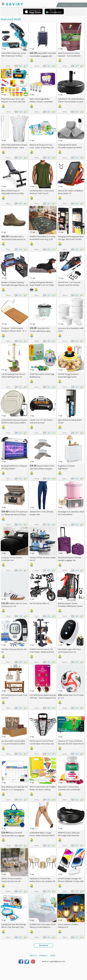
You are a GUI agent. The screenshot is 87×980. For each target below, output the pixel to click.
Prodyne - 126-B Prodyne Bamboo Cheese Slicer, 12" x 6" (14, 331)
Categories (77, 5)
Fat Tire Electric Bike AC (40, 603)
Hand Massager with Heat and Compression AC (69, 651)
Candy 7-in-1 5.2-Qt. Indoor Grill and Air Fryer (41, 421)
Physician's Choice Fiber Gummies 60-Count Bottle (69, 788)
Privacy (43, 955)
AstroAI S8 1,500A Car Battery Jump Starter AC (71, 192)
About (33, 955)
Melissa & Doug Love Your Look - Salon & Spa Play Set (42, 146)
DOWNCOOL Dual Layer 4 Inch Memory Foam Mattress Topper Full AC (43, 927)
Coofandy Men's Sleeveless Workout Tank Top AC (42, 192)
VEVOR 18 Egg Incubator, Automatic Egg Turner (69, 375)
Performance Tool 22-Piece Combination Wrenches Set (42, 742)
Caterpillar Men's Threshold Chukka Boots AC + (14, 239)
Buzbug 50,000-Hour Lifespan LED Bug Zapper (14, 467)
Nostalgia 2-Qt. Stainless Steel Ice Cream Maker (71, 513)
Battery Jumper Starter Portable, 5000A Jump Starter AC (70, 606)
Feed (53, 955)
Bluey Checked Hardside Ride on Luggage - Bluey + (13, 835)
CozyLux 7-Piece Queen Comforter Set (12, 559)
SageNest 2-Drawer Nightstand (67, 467)
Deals (64, 5)
